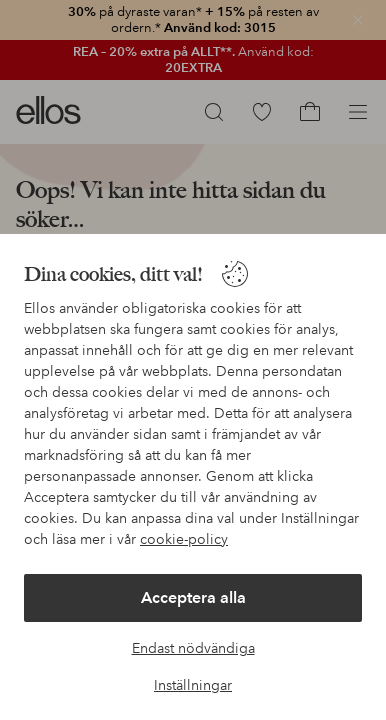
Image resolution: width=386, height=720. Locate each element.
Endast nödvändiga (193, 648)
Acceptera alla (193, 597)
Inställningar (193, 685)
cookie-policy (184, 539)
